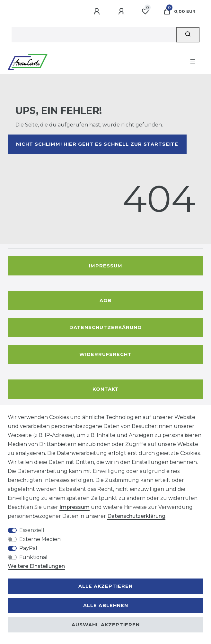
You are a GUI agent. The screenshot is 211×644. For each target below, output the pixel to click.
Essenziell (32, 530)
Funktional (33, 557)
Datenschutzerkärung (105, 327)
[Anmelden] (98, 12)
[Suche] (188, 35)
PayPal (28, 548)
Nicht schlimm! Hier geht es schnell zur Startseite (97, 144)
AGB (105, 300)
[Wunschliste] (145, 12)
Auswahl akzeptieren (106, 625)
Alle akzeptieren (105, 586)
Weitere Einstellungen (36, 566)
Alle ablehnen (106, 605)
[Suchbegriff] (94, 35)
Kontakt (106, 389)
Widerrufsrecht (105, 354)
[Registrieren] (122, 12)
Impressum (106, 266)
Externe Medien (40, 539)
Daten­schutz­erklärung (136, 516)
